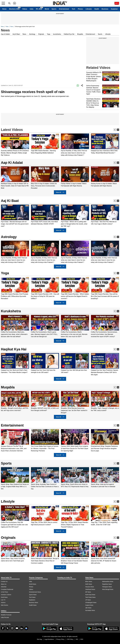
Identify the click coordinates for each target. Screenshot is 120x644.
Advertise (4, 587)
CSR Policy (70, 639)
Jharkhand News (90, 589)
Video (7, 27)
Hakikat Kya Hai (69, 34)
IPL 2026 (39, 9)
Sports (54, 9)
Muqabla (80, 34)
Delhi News (89, 584)
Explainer (114, 9)
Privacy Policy (60, 639)
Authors (3, 603)
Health (97, 9)
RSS (82, 639)
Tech (73, 9)
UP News (88, 600)
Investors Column (6, 595)
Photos (80, 9)
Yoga (49, 34)
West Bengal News (108, 589)
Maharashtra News (108, 581)
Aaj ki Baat (16, 34)
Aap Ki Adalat (12, 163)
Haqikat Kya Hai (14, 349)
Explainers (32, 600)
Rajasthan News (107, 584)
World (47, 9)
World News (33, 584)
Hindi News (4, 597)
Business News (34, 603)
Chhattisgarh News (91, 603)
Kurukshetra (11, 311)
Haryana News (90, 587)
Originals (41, 34)
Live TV (3, 600)
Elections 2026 (14, 9)
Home (4, 9)
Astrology (32, 34)
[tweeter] (7, 628)
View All (60, 192)
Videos (25, 9)
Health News (33, 605)
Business (105, 9)
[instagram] (12, 628)
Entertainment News (35, 592)
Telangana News (107, 587)
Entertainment (64, 9)
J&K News (88, 608)
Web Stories (4, 605)
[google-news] (26, 628)
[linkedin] (22, 628)
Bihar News (89, 581)
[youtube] (17, 628)
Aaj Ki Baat (10, 201)
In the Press (4, 592)
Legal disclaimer (49, 639)
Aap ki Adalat (5, 34)
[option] (15, 145)
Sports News (33, 595)
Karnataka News (90, 610)
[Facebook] (3, 628)
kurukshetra (57, 34)
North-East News (90, 595)
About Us (4, 584)
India (32, 9)
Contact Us (4, 581)
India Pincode (5, 617)
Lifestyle (89, 9)
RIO (77, 639)
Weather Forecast (6, 615)
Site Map (39, 639)
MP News (88, 592)
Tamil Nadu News (90, 597)
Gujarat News (89, 605)
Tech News (32, 597)
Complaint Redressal (7, 589)
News (2, 27)
